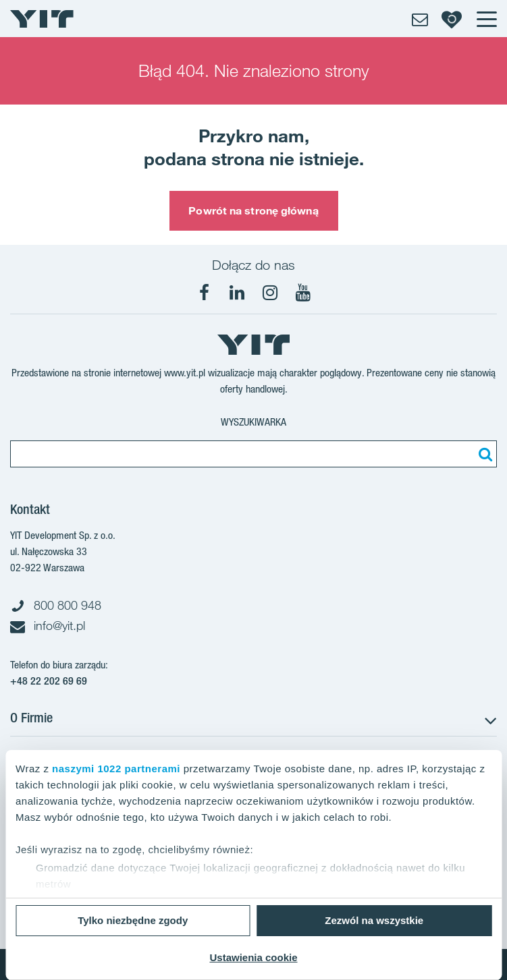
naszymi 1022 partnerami (116, 769)
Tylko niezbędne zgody (133, 920)
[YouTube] (303, 293)
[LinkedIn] (237, 293)
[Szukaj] (483, 454)
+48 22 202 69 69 (49, 681)
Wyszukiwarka (253, 422)
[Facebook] (204, 293)
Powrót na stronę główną (253, 210)
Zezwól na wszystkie (374, 920)
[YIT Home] (42, 19)
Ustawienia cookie (253, 957)
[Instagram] (270, 293)
